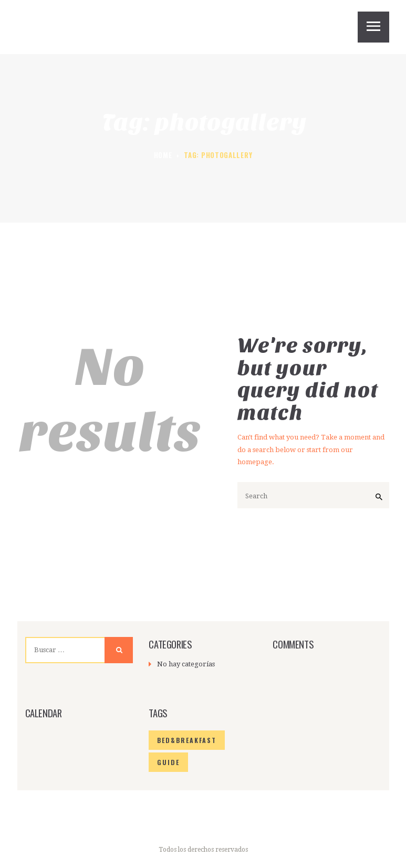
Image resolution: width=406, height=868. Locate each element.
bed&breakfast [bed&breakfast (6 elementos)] (184, 740)
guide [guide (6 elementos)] (167, 762)
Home (163, 155)
